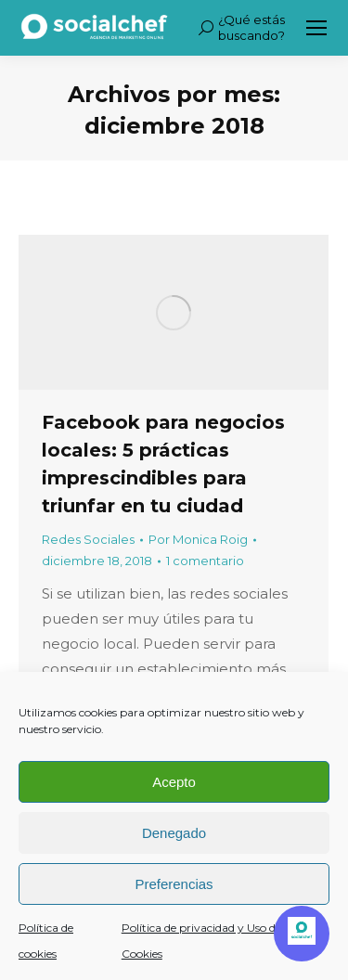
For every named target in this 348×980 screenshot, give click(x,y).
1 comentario (205, 561)
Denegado (174, 833)
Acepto (174, 782)
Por (198, 539)
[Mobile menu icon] (316, 28)
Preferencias (174, 884)
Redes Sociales (88, 539)
